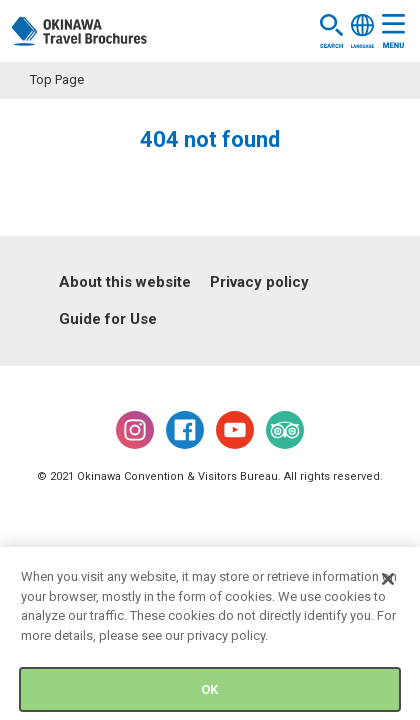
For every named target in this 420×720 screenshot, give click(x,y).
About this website (125, 282)
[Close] (388, 583)
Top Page (57, 79)
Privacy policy (259, 282)
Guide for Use (108, 319)
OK (209, 692)
